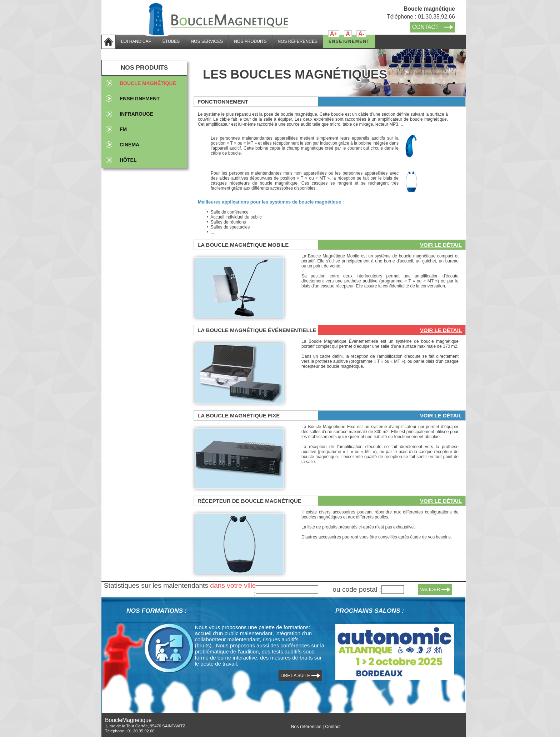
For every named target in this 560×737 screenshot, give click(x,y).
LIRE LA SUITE (296, 676)
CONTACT (425, 27)
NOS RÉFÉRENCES (298, 41)
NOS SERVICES (207, 41)
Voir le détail (441, 245)
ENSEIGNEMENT (349, 41)
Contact (333, 727)
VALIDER (430, 589)
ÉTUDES (171, 41)
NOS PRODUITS (250, 41)
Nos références (306, 727)
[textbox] (287, 590)
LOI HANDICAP (136, 41)
